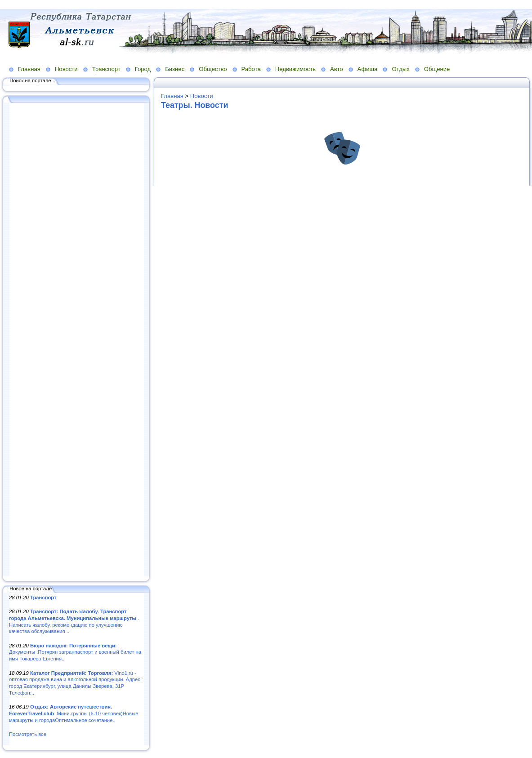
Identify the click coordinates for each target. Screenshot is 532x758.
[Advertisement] (76, 340)
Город (143, 69)
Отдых (400, 69)
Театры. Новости (194, 105)
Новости (66, 69)
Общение (437, 69)
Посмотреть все (28, 734)
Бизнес (175, 69)
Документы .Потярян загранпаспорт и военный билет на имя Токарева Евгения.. (75, 652)
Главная (29, 69)
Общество (213, 69)
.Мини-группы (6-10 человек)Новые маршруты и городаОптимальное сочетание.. (74, 713)
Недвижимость (295, 69)
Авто (337, 69)
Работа (251, 69)
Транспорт (106, 69)
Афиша (368, 69)
